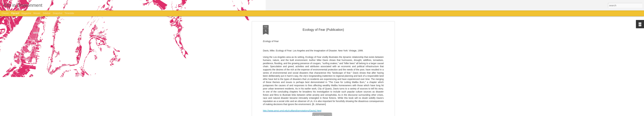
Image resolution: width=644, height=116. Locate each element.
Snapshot (58, 13)
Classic (5, 13)
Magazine (26, 13)
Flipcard (15, 13)
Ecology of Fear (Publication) (323, 29)
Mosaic (37, 13)
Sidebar (47, 13)
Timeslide (69, 13)
